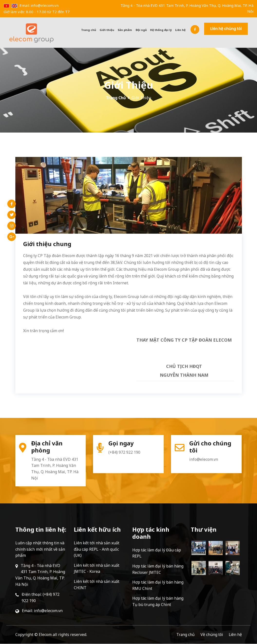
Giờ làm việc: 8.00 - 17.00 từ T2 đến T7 (37, 12)
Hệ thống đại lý (168, 30)
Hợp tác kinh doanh (151, 533)
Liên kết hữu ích (97, 530)
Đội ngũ (149, 30)
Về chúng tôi (211, 635)
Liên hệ (187, 30)
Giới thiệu (116, 30)
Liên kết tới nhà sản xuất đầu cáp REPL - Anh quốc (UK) (97, 549)
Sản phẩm (133, 30)
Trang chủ (99, 30)
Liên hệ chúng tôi (232, 28)
